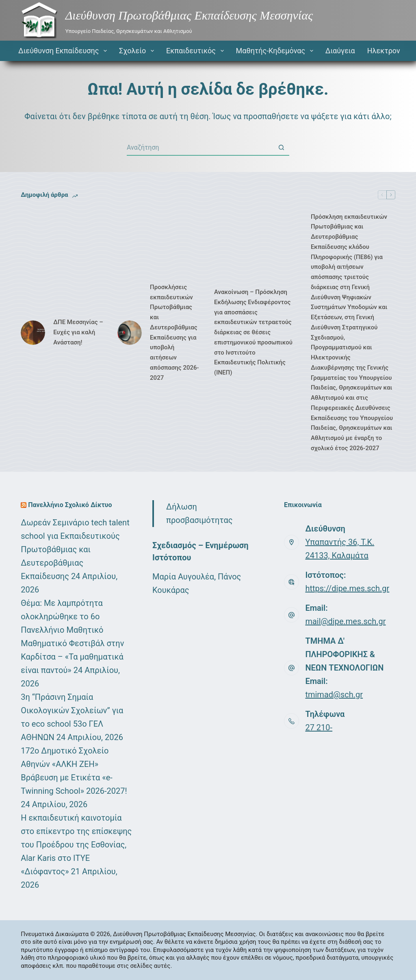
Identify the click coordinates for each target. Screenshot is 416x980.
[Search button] (281, 148)
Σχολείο (138, 51)
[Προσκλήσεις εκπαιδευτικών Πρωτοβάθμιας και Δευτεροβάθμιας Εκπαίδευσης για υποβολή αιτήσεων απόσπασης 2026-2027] (130, 333)
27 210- (319, 727)
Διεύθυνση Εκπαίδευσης (64, 51)
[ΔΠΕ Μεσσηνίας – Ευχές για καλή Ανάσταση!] (33, 333)
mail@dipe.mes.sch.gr (345, 621)
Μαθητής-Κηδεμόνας (276, 51)
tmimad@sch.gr (334, 695)
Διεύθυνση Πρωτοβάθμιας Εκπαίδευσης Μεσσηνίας (189, 15)
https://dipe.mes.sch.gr (347, 588)
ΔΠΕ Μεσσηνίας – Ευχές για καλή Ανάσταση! (78, 332)
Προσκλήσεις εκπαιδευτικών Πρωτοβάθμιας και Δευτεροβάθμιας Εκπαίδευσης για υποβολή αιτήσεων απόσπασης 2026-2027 (174, 332)
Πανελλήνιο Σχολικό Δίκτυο (70, 505)
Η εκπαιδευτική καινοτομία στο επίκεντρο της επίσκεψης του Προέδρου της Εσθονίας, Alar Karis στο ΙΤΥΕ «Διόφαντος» (76, 845)
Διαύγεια (340, 51)
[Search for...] (200, 148)
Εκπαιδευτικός (197, 51)
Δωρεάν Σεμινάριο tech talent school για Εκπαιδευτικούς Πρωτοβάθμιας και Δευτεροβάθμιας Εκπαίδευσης (75, 549)
